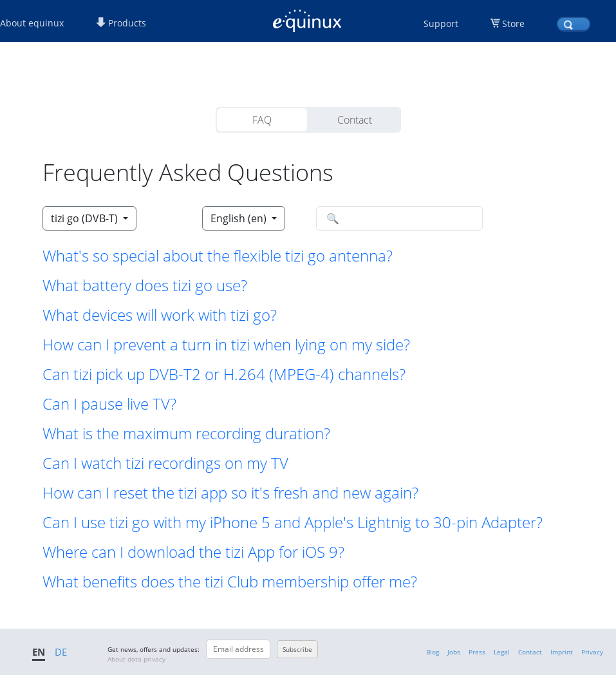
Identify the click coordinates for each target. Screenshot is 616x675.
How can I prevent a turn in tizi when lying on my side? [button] (226, 345)
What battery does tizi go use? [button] (145, 285)
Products (121, 23)
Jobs (454, 652)
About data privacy (136, 659)
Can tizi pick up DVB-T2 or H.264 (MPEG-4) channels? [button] (224, 374)
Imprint (562, 652)
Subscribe (297, 649)
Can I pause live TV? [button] (109, 404)
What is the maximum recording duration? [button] (186, 433)
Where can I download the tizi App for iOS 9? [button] (193, 552)
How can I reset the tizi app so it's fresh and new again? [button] (230, 493)
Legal (502, 652)
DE (61, 652)
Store (513, 24)
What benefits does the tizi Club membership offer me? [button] (230, 582)
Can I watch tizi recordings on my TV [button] (165, 463)
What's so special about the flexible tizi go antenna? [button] (218, 256)
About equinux (32, 23)
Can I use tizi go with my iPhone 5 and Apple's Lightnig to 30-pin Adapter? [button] (293, 522)
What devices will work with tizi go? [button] (160, 315)
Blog (433, 652)
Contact (355, 120)
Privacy (592, 652)
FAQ (262, 120)
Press (477, 652)
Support (441, 24)
